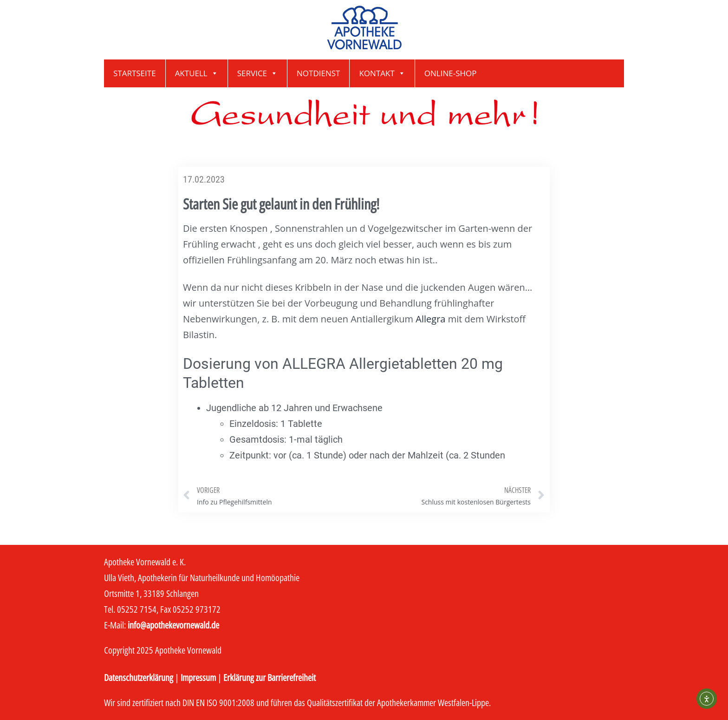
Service (257, 73)
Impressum (198, 677)
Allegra (430, 319)
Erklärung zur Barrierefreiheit (270, 677)
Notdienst (318, 73)
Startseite (135, 73)
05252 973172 (197, 609)
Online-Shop (451, 73)
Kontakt (382, 73)
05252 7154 (137, 609)
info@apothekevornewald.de (173, 625)
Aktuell (197, 73)
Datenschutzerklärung (139, 677)
